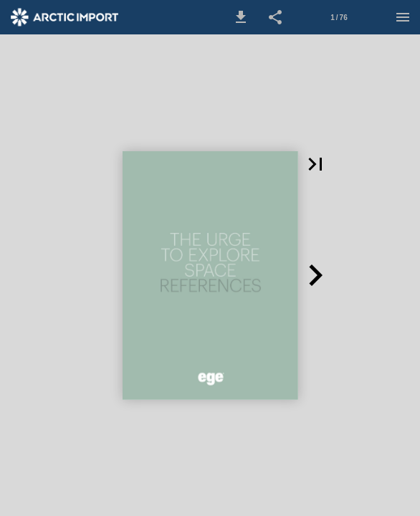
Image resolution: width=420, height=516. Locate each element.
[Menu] (403, 17)
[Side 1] (339, 17)
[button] (241, 17)
